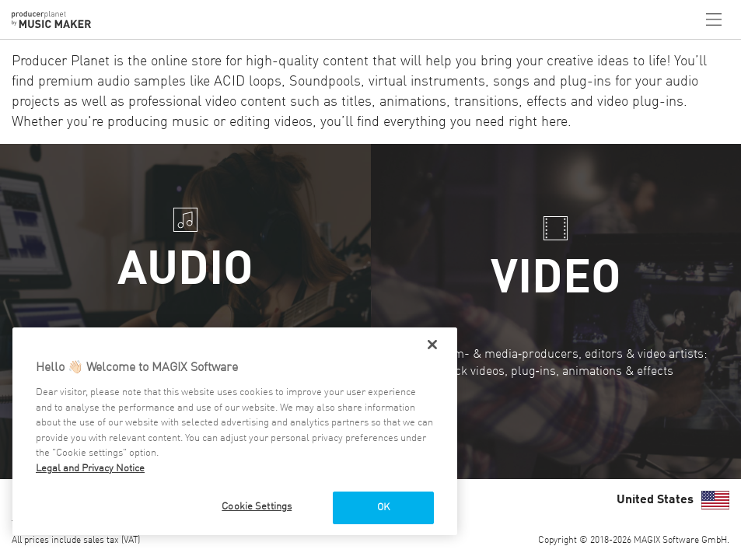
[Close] (432, 345)
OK (383, 507)
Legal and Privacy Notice (90, 469)
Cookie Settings (257, 507)
